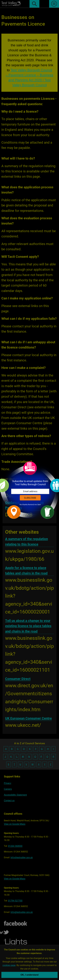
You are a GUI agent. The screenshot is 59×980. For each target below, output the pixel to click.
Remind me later (34, 505)
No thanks (24, 505)
